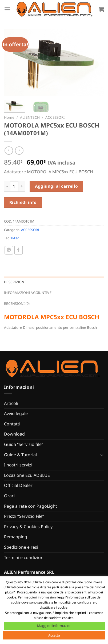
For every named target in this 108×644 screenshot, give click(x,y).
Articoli (11, 403)
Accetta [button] (54, 635)
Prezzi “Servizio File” (24, 516)
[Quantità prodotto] (14, 186)
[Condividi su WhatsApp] (9, 250)
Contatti (12, 424)
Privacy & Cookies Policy (28, 527)
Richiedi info (23, 202)
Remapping (16, 537)
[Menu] (7, 9)
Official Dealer (18, 485)
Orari (9, 496)
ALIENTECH (30, 117)
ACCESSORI (55, 117)
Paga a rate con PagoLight (31, 506)
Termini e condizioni (24, 557)
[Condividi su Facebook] (19, 250)
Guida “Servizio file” (24, 444)
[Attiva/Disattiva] (102, 455)
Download (14, 434)
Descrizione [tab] (15, 282)
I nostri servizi (18, 465)
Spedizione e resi (21, 547)
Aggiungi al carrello (57, 186)
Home (9, 117)
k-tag (15, 238)
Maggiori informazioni (55, 626)
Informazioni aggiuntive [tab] (28, 293)
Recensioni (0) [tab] (17, 303)
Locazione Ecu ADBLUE (27, 475)
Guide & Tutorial (20, 455)
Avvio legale (16, 413)
